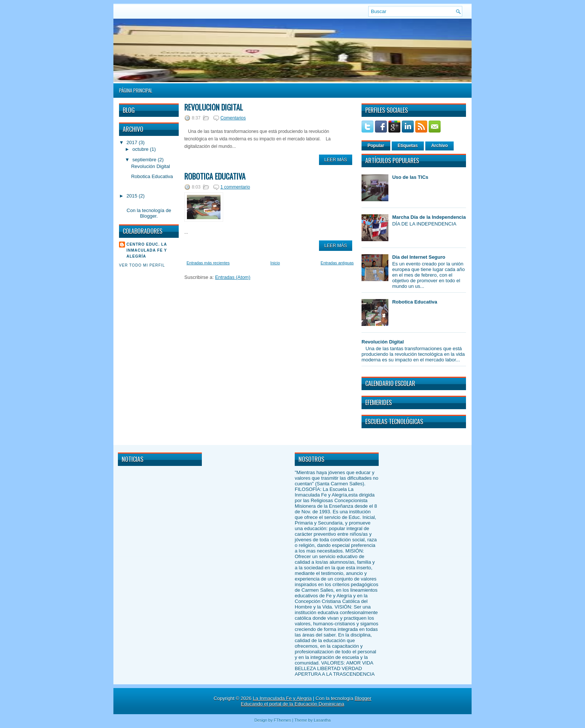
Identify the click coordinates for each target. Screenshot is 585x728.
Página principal (136, 90)
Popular (376, 146)
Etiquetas (408, 146)
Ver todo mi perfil (142, 265)
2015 (132, 196)
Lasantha (322, 720)
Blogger (148, 216)
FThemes (282, 720)
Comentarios (233, 118)
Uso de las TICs (410, 177)
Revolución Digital (150, 166)
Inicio (275, 263)
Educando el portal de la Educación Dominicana (293, 704)
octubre (140, 149)
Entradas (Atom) (233, 277)
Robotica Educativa (152, 176)
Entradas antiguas (337, 263)
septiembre (144, 160)
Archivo (440, 146)
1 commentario (235, 187)
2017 (132, 142)
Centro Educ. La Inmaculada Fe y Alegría (147, 250)
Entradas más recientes (208, 263)
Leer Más (336, 160)
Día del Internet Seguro (419, 257)
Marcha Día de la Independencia (429, 217)
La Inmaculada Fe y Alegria (282, 698)
